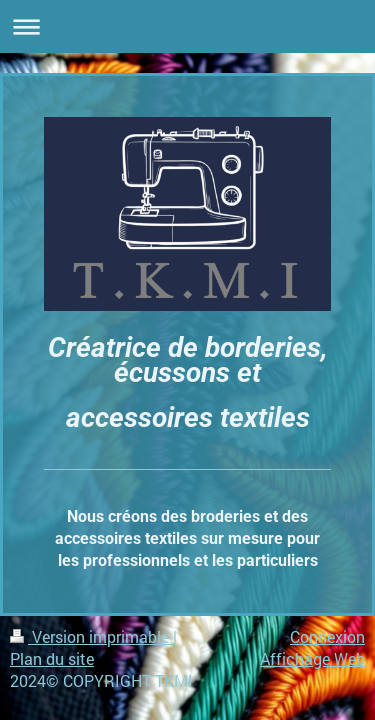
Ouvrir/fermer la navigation (187, 26)
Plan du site (52, 658)
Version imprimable (91, 636)
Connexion (327, 636)
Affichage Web (312, 658)
